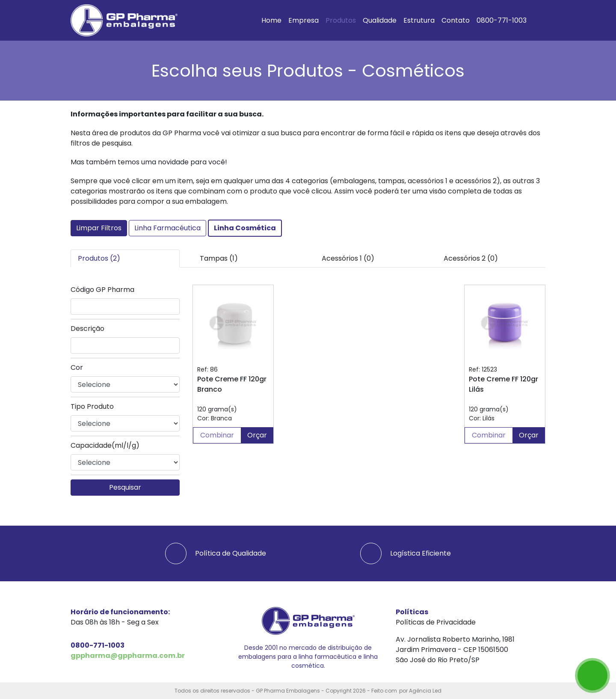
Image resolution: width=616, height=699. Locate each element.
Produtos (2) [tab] (99, 258)
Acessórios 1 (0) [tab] (348, 258)
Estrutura (419, 20)
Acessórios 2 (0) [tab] (471, 258)
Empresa (304, 20)
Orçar (257, 435)
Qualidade (380, 20)
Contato (456, 20)
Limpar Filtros (99, 228)
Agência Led (425, 691)
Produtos (341, 20)
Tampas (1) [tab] (219, 258)
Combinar (217, 435)
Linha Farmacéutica (167, 228)
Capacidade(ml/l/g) (105, 445)
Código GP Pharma (102, 290)
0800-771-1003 (502, 20)
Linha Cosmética (245, 228)
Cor (77, 367)
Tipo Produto (92, 406)
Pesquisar (125, 487)
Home (271, 20)
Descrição (87, 329)
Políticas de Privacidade (436, 622)
